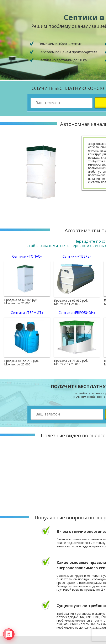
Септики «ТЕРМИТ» (27, 313)
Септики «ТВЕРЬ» (77, 256)
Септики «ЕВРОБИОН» (77, 313)
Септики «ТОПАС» (27, 256)
